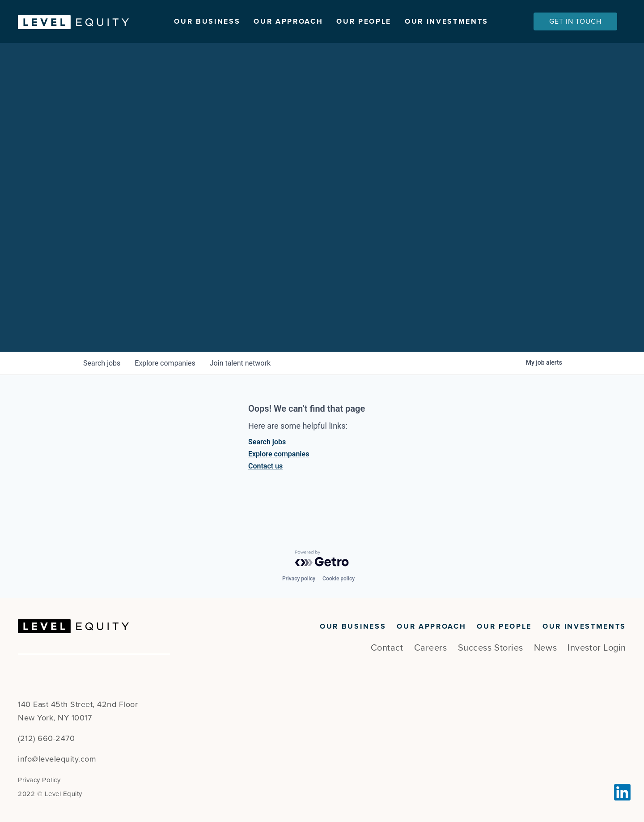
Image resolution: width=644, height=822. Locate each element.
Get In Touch (575, 21)
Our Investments (447, 21)
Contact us (265, 471)
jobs (102, 368)
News (545, 648)
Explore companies (279, 459)
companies (165, 368)
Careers (431, 648)
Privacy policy (299, 579)
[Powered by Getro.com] (322, 558)
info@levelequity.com (57, 759)
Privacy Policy (39, 780)
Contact (387, 648)
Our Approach (288, 21)
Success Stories (491, 648)
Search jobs (267, 447)
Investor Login (597, 648)
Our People (364, 21)
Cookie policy (339, 579)
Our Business (207, 21)
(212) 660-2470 (46, 738)
